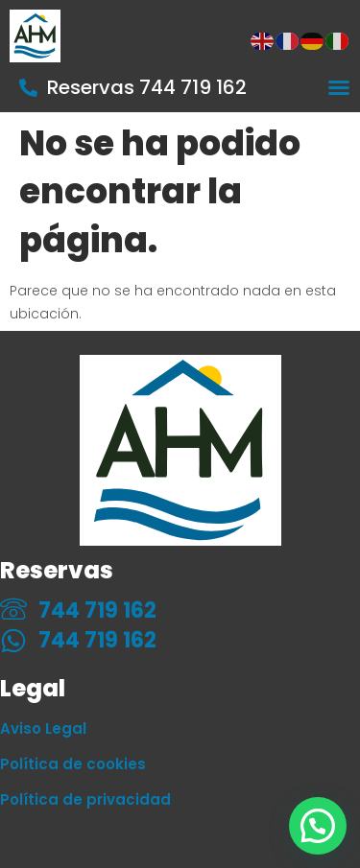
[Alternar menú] (339, 87)
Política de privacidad (85, 799)
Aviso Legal (43, 728)
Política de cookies (73, 764)
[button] (318, 826)
